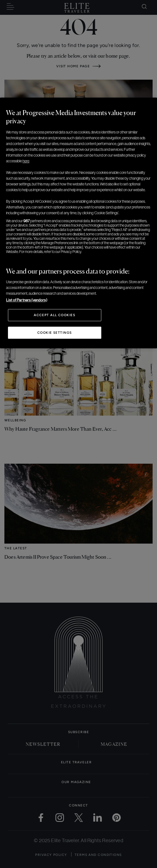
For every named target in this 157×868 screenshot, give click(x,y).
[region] (78, 223)
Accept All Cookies (54, 315)
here (26, 161)
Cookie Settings (55, 333)
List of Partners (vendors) (27, 300)
